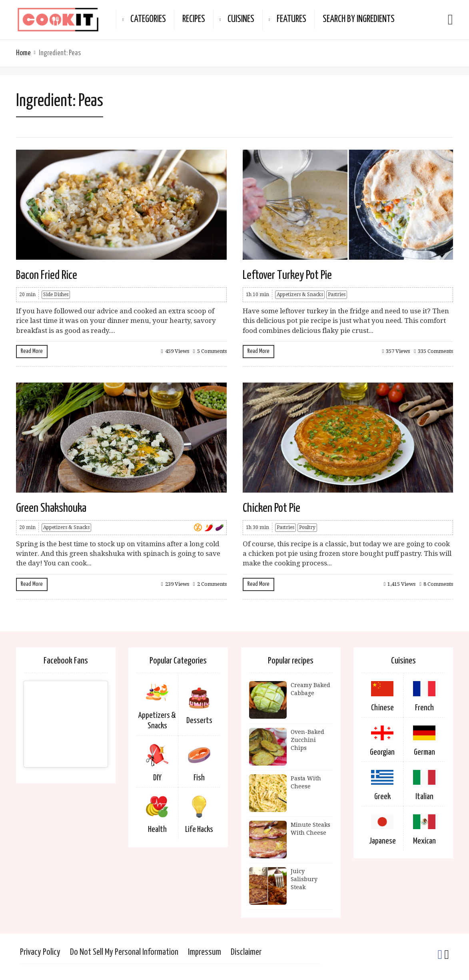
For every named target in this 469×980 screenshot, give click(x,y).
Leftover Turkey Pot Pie (287, 275)
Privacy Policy (40, 952)
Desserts (199, 721)
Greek (382, 797)
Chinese (382, 708)
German (424, 752)
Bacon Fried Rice (47, 275)
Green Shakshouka (51, 508)
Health (157, 830)
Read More (32, 351)
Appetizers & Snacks (300, 295)
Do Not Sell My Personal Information (124, 952)
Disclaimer (246, 952)
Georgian (382, 752)
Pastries (337, 295)
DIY (157, 778)
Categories (148, 19)
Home (23, 53)
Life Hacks (199, 830)
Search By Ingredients (359, 19)
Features (291, 19)
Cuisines (241, 19)
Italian (424, 797)
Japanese (382, 841)
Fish (199, 778)
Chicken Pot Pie (271, 508)
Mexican (424, 841)
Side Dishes (56, 295)
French (424, 708)
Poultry (307, 527)
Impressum (205, 952)
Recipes (194, 19)
